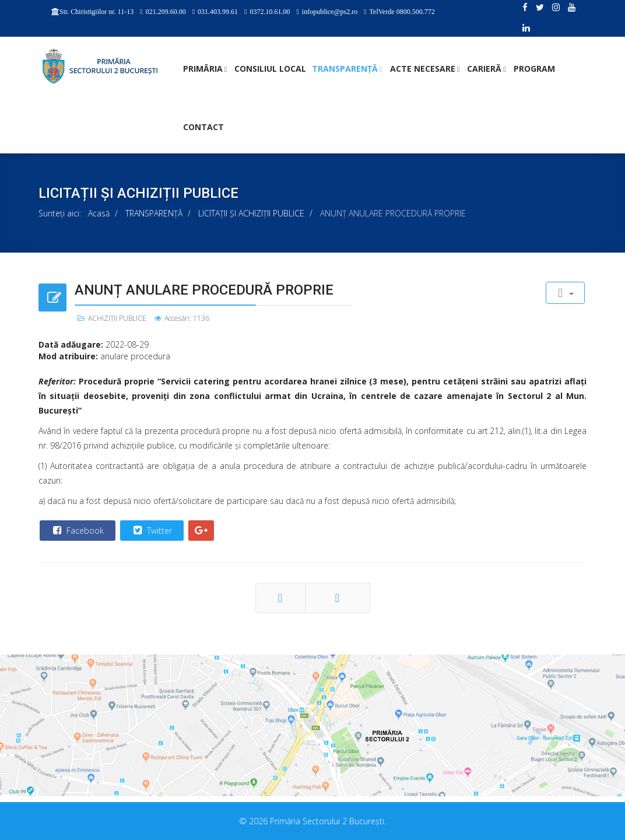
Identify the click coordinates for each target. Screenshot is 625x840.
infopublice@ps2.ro (330, 12)
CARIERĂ (484, 69)
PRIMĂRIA (203, 69)
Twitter (151, 530)
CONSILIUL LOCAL (270, 69)
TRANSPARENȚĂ (345, 69)
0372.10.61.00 (270, 12)
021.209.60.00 (166, 12)
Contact (203, 127)
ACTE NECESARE (423, 69)
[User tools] (565, 293)
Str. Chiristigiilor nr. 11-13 (96, 12)
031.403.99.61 (218, 12)
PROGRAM (534, 69)
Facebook (77, 530)
